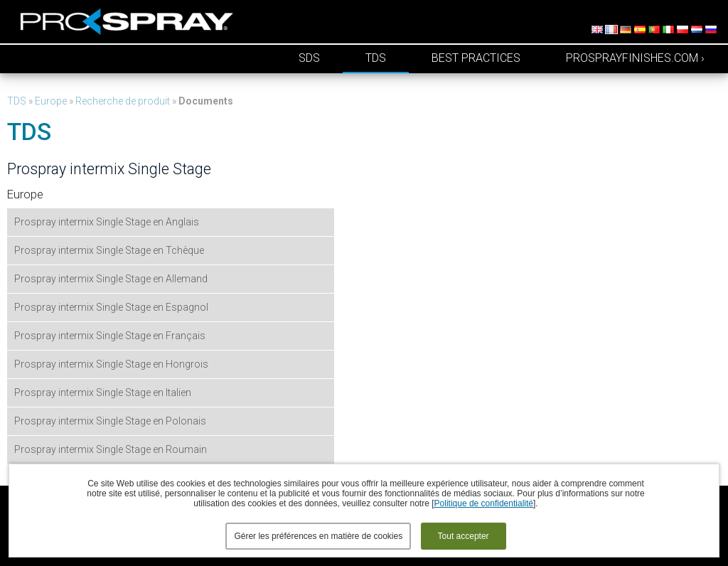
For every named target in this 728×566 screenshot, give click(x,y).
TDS (376, 58)
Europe (51, 101)
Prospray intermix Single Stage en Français (110, 336)
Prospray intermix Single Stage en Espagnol (111, 307)
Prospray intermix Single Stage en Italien (103, 393)
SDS (309, 58)
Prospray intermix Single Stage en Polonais (110, 421)
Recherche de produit (123, 101)
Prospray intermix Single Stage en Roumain (111, 449)
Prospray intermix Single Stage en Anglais (107, 222)
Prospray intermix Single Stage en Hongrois (111, 364)
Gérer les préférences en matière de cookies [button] (318, 536)
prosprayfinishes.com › (635, 58)
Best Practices (476, 58)
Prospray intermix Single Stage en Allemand (111, 279)
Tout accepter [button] (464, 536)
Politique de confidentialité (484, 503)
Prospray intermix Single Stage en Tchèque (109, 250)
